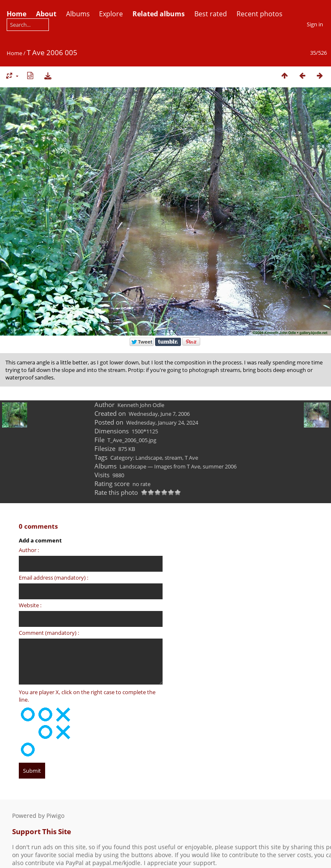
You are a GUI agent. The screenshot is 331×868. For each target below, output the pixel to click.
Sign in (315, 24)
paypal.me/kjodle (116, 863)
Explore (111, 14)
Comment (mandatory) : (49, 633)
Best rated (211, 14)
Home (14, 53)
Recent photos (260, 14)
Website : (30, 605)
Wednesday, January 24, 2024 (162, 423)
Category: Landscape (136, 458)
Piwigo (55, 816)
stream (173, 458)
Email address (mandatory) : (53, 578)
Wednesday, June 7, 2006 (159, 414)
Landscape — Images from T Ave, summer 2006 (178, 466)
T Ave (191, 458)
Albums (78, 14)
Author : (29, 550)
